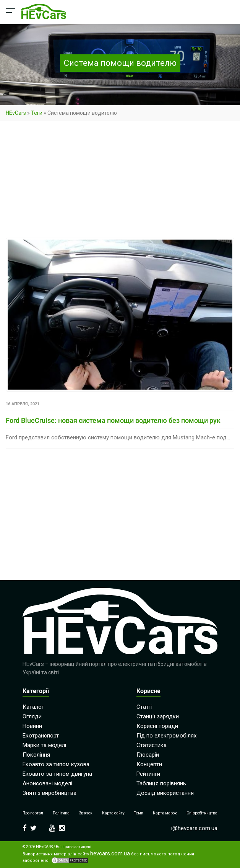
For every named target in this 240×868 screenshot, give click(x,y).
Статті (144, 707)
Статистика (152, 745)
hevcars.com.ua (110, 854)
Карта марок (165, 813)
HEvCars (16, 113)
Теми (139, 813)
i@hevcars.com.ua (194, 828)
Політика (61, 813)
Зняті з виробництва (49, 793)
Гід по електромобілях (166, 736)
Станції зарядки (158, 716)
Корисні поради (157, 726)
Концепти (149, 764)
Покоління (36, 755)
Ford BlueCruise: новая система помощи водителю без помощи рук (113, 420)
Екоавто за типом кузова (56, 764)
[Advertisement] (120, 181)
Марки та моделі (44, 745)
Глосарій (148, 755)
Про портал (33, 813)
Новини (32, 726)
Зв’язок (86, 813)
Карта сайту (113, 813)
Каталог (33, 707)
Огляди (32, 716)
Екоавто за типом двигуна (57, 774)
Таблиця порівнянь (161, 783)
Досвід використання (165, 793)
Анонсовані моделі (47, 783)
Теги (37, 113)
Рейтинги (148, 774)
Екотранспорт (41, 736)
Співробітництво (202, 813)
